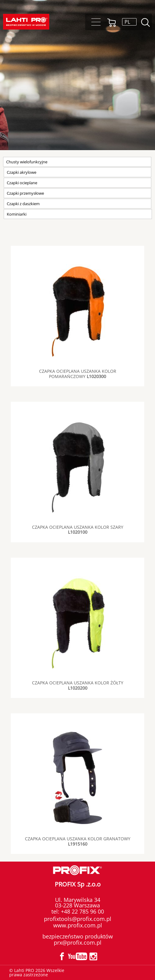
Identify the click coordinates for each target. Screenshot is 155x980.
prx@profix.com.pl (78, 942)
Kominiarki (17, 214)
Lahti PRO (26, 22)
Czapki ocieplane (22, 183)
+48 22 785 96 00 (82, 911)
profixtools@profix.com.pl (78, 919)
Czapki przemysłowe (25, 193)
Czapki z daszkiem (23, 204)
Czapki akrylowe (22, 172)
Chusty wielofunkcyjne (27, 162)
